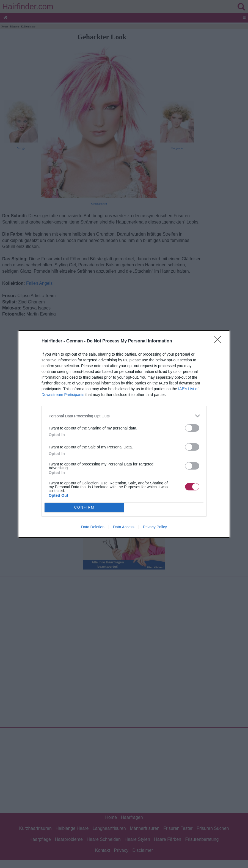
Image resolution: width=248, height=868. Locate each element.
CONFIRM (84, 508)
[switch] (192, 428)
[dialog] (124, 434)
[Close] (219, 341)
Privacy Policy (155, 527)
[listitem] (124, 416)
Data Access (124, 527)
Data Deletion (93, 527)
